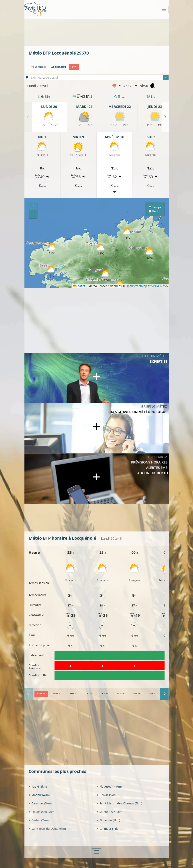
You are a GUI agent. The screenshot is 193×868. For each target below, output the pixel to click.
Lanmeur (109, 829)
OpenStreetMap (136, 286)
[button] (51, 271)
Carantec (40, 803)
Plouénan (108, 820)
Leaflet (79, 286)
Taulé (38, 786)
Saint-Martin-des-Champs (119, 803)
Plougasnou (42, 812)
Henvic (107, 795)
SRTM (155, 286)
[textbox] (99, 78)
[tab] (41, 694)
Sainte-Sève (110, 812)
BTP (74, 67)
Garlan (39, 820)
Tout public (39, 67)
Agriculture (59, 67)
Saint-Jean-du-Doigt (47, 829)
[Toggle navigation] (164, 9)
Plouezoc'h (109, 786)
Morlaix (39, 795)
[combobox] (99, 77)
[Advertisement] (102, 32)
